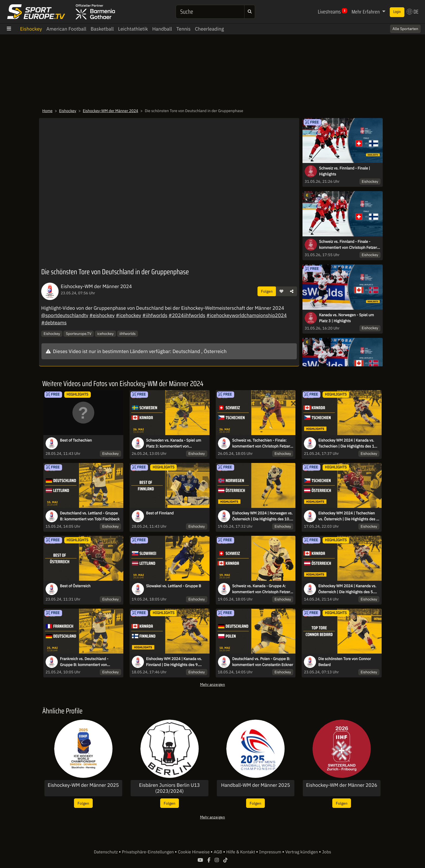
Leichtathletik (133, 29)
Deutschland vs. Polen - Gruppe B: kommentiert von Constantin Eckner (263, 662)
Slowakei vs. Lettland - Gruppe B (174, 586)
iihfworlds (128, 334)
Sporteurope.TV (79, 334)
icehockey (105, 334)
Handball (162, 29)
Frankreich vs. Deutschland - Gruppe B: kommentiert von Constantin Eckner (84, 662)
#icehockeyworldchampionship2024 (247, 315)
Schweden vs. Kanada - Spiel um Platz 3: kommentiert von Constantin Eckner (174, 443)
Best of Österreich (75, 586)
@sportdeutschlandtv (65, 315)
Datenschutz (106, 852)
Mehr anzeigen (212, 684)
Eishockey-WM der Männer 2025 (83, 785)
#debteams (54, 323)
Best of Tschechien (76, 440)
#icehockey (128, 315)
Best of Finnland (160, 513)
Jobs (327, 852)
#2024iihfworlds (187, 315)
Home (47, 111)
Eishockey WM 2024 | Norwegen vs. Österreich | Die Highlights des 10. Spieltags (263, 516)
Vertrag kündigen (302, 852)
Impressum (271, 852)
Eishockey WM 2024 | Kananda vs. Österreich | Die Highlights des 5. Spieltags (347, 589)
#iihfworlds (155, 315)
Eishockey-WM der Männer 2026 (342, 785)
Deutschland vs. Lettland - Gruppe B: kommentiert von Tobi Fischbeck (90, 516)
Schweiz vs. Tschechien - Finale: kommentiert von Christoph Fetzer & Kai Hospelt (261, 443)
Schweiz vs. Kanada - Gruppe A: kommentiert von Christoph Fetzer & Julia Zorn (261, 589)
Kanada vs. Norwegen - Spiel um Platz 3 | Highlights (346, 318)
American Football (66, 29)
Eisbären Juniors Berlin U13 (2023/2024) (169, 788)
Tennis (183, 29)
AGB (218, 852)
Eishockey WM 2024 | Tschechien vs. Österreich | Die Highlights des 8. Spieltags (349, 516)
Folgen (267, 291)
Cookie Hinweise (194, 852)
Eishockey (31, 29)
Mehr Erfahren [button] (366, 12)
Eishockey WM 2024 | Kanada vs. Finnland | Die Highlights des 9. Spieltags (174, 662)
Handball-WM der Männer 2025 (256, 785)
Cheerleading (209, 29)
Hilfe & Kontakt (241, 852)
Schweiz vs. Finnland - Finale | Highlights (344, 171)
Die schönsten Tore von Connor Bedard (344, 662)
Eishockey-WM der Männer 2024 (111, 111)
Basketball (102, 29)
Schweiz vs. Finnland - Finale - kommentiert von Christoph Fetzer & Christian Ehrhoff (350, 245)
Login (397, 12)
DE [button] (413, 12)
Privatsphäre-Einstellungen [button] (148, 852)
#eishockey (102, 315)
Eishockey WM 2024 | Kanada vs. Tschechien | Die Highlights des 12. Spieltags (348, 443)
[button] (281, 291)
